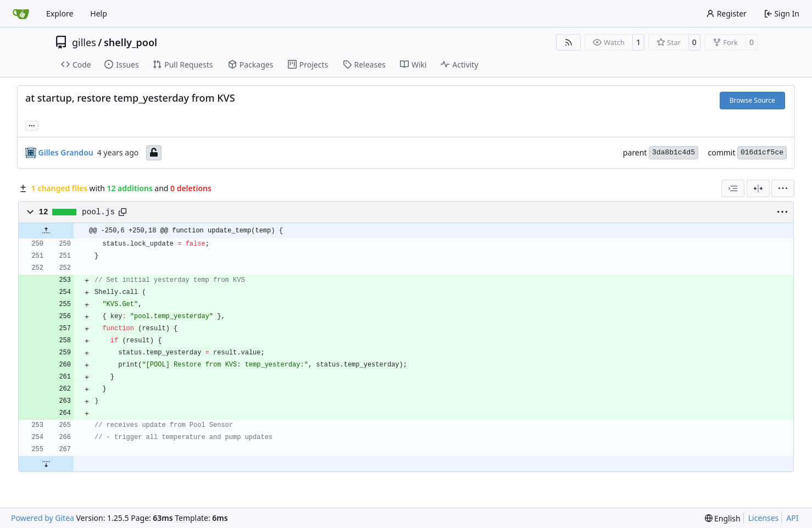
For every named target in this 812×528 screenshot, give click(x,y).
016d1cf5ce (762, 152)
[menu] (783, 188)
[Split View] (758, 188)
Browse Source (752, 100)
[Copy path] (123, 212)
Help (99, 13)
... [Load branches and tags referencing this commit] (32, 125)
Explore (60, 13)
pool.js (98, 212)
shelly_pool (130, 42)
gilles (84, 42)
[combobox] (733, 188)
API (792, 518)
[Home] (21, 14)
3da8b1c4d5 (674, 152)
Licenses (764, 518)
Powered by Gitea (43, 518)
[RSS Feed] (569, 42)
